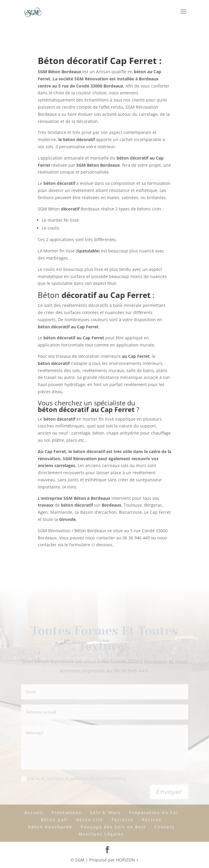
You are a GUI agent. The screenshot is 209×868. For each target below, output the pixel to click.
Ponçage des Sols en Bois (113, 827)
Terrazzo (122, 820)
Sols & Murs (105, 812)
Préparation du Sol (154, 812)
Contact (164, 827)
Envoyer (169, 793)
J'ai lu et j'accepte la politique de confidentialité (74, 779)
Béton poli (54, 820)
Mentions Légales (101, 834)
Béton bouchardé (50, 827)
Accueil (34, 812)
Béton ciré (89, 820)
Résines (152, 820)
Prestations (66, 812)
